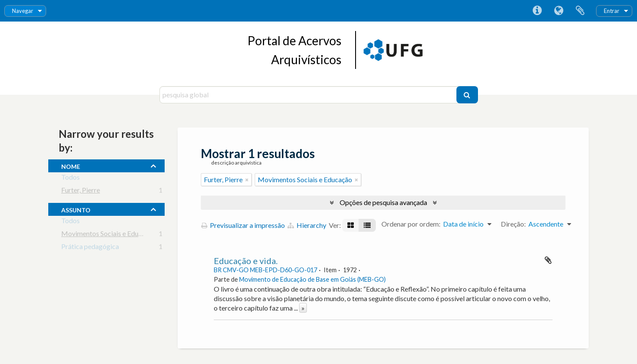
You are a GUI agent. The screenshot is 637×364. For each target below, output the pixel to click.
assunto (76, 209)
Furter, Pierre (81, 191)
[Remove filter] (247, 180)
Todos (70, 179)
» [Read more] (303, 308)
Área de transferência (580, 11)
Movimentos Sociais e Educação (108, 235)
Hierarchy (307, 225)
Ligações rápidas (537, 11)
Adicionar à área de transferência (548, 260)
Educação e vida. (246, 261)
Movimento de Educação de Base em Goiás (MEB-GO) (312, 279)
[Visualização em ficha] (351, 225)
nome (71, 165)
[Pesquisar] (467, 95)
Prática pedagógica (90, 248)
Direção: (513, 224)
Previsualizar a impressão (243, 225)
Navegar (23, 11)
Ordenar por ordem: (411, 224)
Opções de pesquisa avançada (383, 202)
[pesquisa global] (309, 95)
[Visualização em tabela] (367, 225)
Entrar (612, 11)
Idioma (559, 11)
